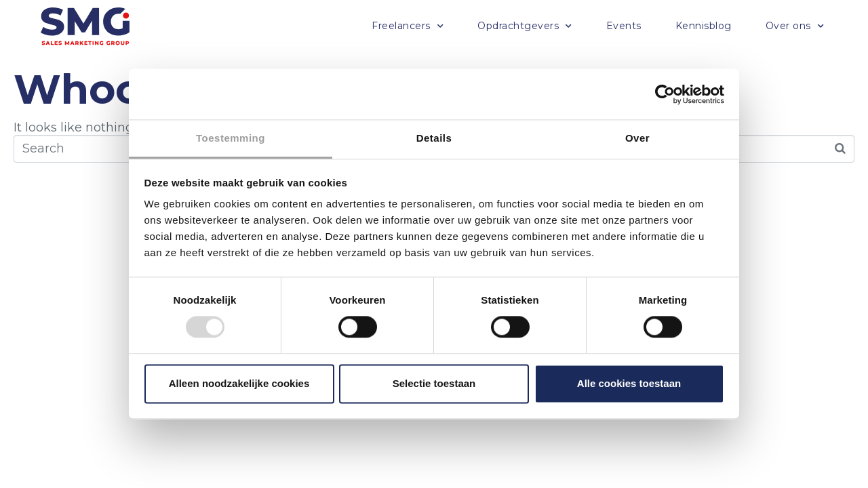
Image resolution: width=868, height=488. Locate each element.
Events (624, 26)
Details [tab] (434, 138)
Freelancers (408, 26)
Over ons (795, 26)
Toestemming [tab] (231, 138)
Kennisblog (704, 26)
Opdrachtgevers (525, 26)
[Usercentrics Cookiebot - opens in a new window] (665, 94)
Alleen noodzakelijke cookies (239, 383)
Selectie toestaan (434, 383)
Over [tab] (637, 138)
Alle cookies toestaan (629, 383)
